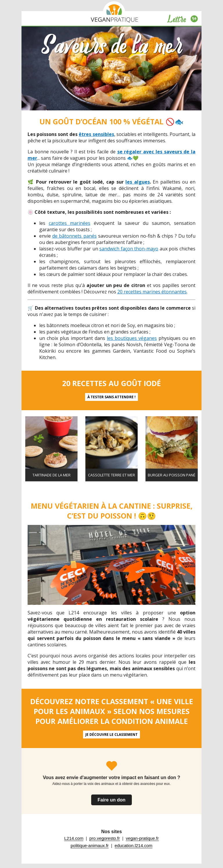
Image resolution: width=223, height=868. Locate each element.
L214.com (74, 838)
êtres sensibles (96, 134)
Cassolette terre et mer (111, 475)
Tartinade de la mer (52, 475)
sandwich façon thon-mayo (129, 249)
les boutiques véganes (132, 338)
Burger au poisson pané (172, 475)
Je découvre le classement (111, 735)
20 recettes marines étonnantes (152, 292)
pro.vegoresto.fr (105, 838)
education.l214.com (134, 845)
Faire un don (111, 800)
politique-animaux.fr (90, 845)
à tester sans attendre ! (111, 397)
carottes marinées (70, 223)
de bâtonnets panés (74, 236)
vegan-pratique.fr (142, 838)
